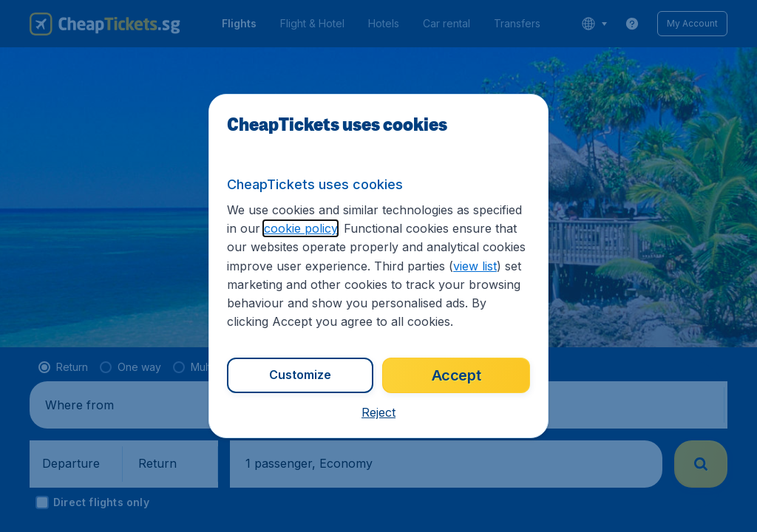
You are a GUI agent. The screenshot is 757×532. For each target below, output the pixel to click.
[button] (378, 412)
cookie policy (301, 228)
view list (475, 266)
